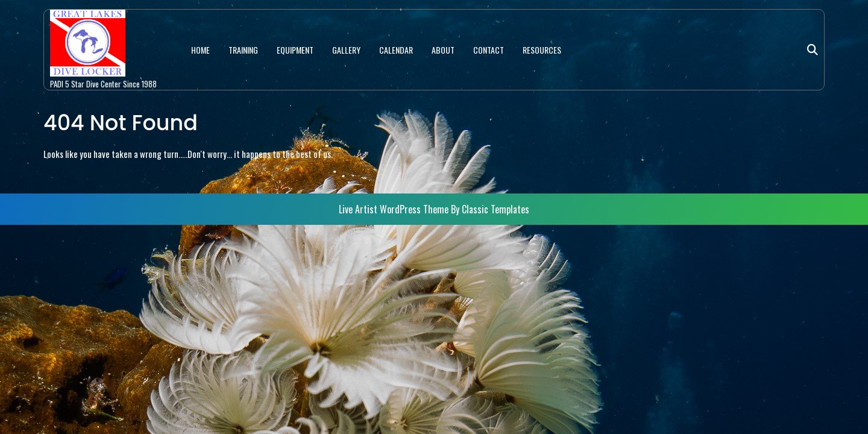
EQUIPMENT (295, 50)
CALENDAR (396, 50)
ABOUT (443, 50)
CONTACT (489, 50)
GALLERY (346, 50)
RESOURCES (542, 50)
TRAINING (243, 50)
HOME (200, 50)
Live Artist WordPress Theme (395, 209)
